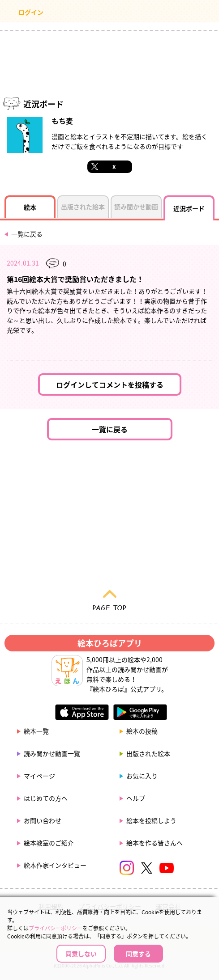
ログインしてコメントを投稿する (110, 384)
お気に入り (142, 776)
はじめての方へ (46, 798)
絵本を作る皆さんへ (155, 843)
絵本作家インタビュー (55, 865)
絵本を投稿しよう (151, 820)
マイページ (39, 776)
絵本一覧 (36, 731)
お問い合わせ (43, 820)
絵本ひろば (110, 13)
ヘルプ (136, 798)
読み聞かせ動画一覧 (52, 753)
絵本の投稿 (142, 731)
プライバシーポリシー (56, 928)
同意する (138, 954)
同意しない (81, 954)
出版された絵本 (148, 753)
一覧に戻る (27, 234)
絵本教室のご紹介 (49, 843)
